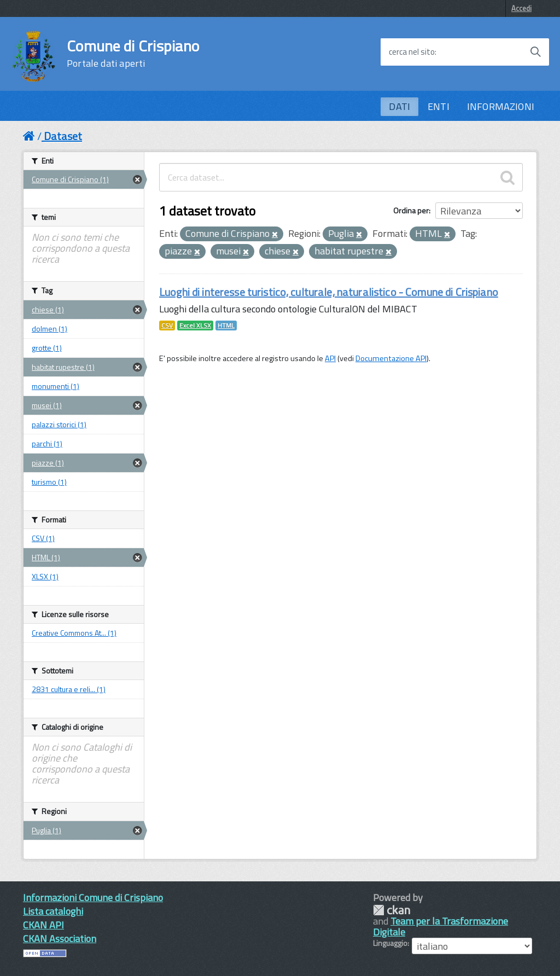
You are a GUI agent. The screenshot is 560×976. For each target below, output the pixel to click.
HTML (226, 326)
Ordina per (411, 210)
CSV (167, 326)
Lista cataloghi (53, 911)
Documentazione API (391, 358)
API (330, 358)
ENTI (439, 106)
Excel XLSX (195, 326)
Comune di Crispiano (133, 54)
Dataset (63, 136)
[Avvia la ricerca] (535, 52)
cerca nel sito (412, 52)
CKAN (392, 910)
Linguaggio (390, 943)
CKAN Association (60, 939)
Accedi (521, 8)
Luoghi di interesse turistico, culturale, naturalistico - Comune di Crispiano (329, 292)
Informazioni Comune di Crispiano (93, 897)
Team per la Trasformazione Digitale (441, 926)
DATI (399, 106)
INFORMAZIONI (501, 106)
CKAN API (43, 925)
